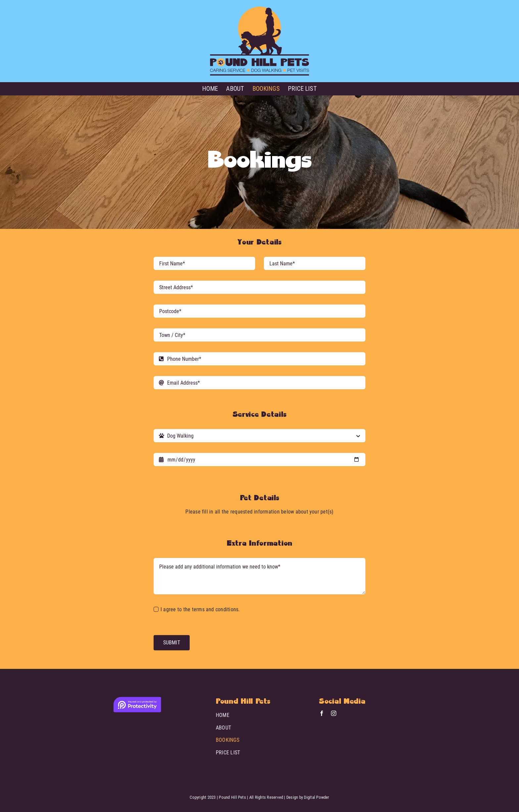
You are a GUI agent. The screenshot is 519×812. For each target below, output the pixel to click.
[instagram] (334, 713)
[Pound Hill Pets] (259, 9)
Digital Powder (316, 797)
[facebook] (322, 713)
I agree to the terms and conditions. (200, 609)
